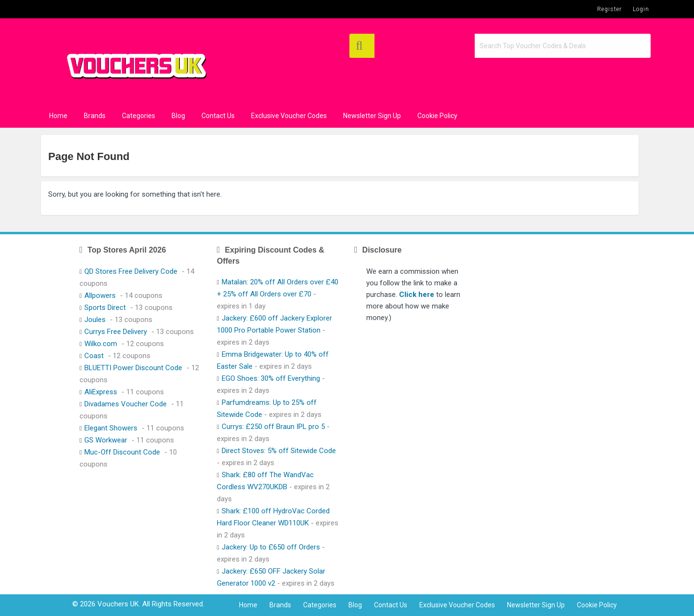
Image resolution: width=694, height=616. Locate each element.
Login (641, 9)
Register (609, 9)
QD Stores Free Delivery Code (131, 271)
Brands (95, 116)
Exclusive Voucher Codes (289, 116)
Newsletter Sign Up (372, 116)
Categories (139, 116)
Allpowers (100, 295)
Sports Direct (105, 308)
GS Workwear (106, 440)
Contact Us (218, 116)
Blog (178, 116)
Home (58, 116)
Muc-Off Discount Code (122, 452)
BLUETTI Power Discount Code (133, 368)
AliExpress (101, 392)
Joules (95, 320)
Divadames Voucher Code (126, 404)
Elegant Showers (111, 428)
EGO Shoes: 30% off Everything (271, 378)
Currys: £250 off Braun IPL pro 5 (273, 427)
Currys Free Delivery (116, 332)
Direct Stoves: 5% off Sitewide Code (279, 451)
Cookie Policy (437, 116)
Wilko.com (101, 344)
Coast (94, 356)
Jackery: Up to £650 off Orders (271, 547)
